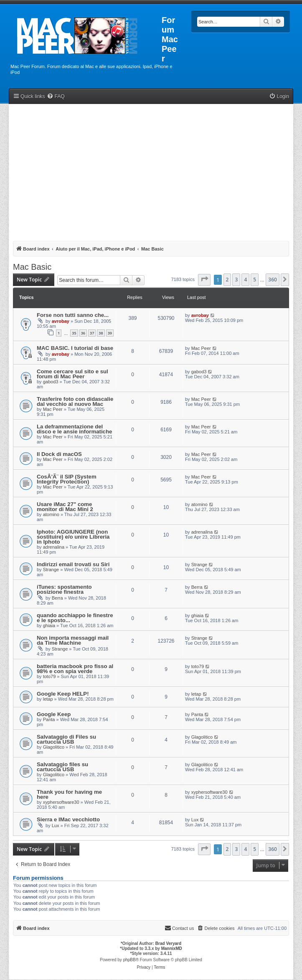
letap (48, 699)
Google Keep (54, 714)
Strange (51, 570)
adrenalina (54, 547)
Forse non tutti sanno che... (73, 315)
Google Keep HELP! (63, 694)
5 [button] (255, 280)
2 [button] (227, 280)
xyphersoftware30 (61, 802)
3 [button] (236, 280)
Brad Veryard (168, 943)
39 (110, 333)
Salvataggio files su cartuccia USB (62, 767)
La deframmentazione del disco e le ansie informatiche (74, 429)
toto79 (49, 676)
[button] (204, 280)
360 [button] (273, 280)
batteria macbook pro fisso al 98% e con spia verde (75, 669)
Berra (57, 598)
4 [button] (245, 280)
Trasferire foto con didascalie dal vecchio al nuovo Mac (75, 401)
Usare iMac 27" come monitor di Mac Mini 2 (65, 507)
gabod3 (51, 382)
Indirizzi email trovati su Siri (73, 564)
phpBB (129, 960)
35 (74, 333)
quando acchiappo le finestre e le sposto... (75, 618)
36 (83, 333)
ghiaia (49, 625)
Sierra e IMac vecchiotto (68, 819)
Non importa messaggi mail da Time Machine (73, 640)
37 (92, 333)
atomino (51, 514)
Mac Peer (201, 348)
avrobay (61, 321)
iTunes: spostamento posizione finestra (64, 589)
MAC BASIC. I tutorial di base (75, 348)
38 (101, 333)
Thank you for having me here (69, 794)
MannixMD (172, 948)
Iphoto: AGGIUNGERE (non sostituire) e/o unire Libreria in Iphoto (73, 537)
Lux (56, 826)
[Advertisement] (151, 171)
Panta (49, 719)
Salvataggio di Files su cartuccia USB (66, 739)
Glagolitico (54, 747)
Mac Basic (32, 267)
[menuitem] (56, 97)
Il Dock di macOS (59, 454)
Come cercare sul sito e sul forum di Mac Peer (72, 374)
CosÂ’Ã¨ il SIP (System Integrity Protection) (67, 479)
